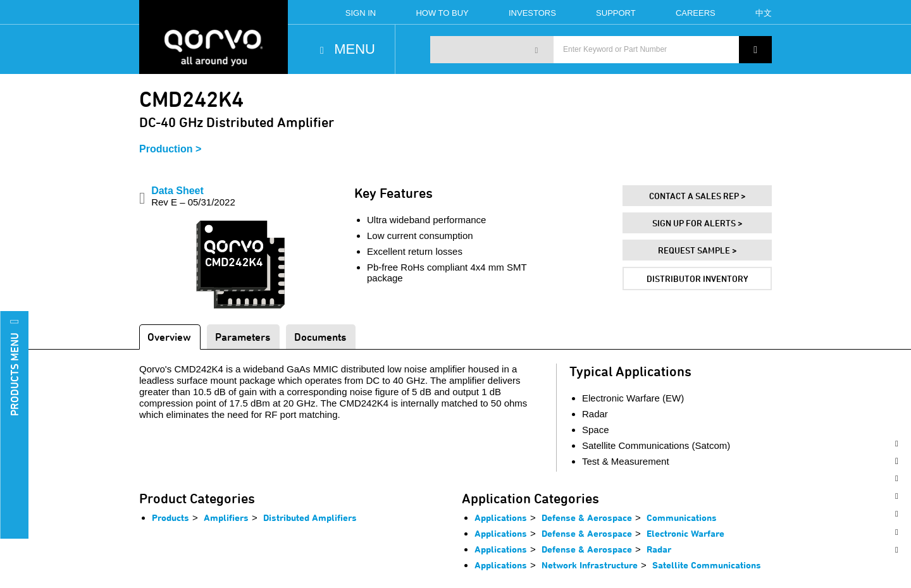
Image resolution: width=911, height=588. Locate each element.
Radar (659, 549)
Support (616, 13)
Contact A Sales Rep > (697, 196)
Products (170, 518)
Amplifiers (226, 518)
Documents (320, 337)
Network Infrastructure (590, 565)
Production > (170, 149)
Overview (169, 337)
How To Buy (442, 13)
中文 (764, 13)
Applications (501, 518)
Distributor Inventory (697, 279)
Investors (532, 13)
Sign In (361, 13)
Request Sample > (697, 250)
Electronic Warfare (685, 533)
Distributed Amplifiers (310, 518)
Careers (696, 13)
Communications (682, 518)
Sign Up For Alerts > (697, 223)
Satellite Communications (707, 565)
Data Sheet (193, 196)
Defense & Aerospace (587, 518)
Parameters (243, 337)
